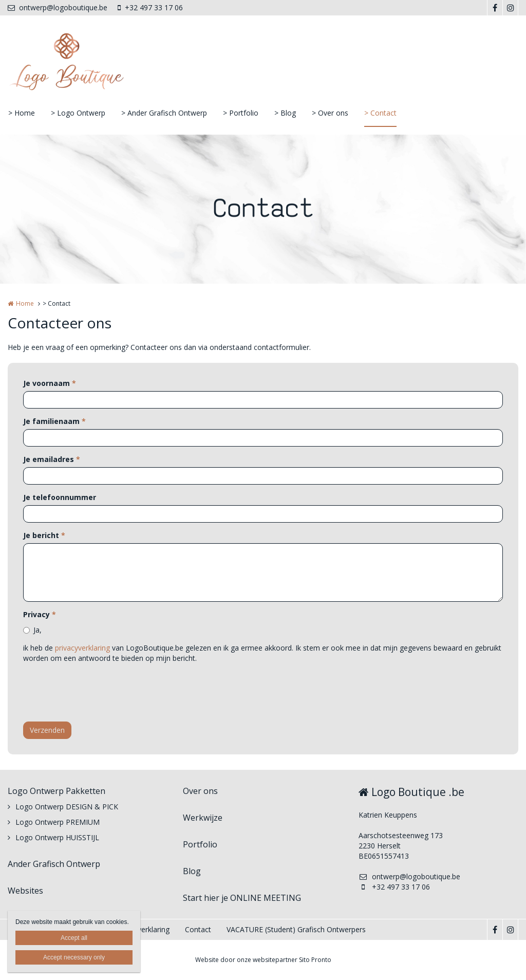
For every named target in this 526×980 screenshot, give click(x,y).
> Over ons (330, 113)
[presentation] (101, 694)
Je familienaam (54, 421)
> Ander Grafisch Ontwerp (164, 113)
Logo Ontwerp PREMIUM (58, 822)
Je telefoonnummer (60, 497)
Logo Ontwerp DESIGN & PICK (67, 807)
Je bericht (44, 535)
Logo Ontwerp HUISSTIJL (57, 837)
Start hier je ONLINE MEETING (242, 898)
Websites (25, 891)
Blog (192, 871)
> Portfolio (241, 113)
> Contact (380, 113)
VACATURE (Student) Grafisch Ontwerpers (296, 929)
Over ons (200, 791)
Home (25, 303)
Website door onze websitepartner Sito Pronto (263, 960)
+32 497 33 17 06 (150, 7)
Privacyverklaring (142, 929)
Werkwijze (203, 818)
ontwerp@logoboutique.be (58, 7)
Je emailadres (52, 459)
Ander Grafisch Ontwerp (54, 864)
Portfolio (200, 844)
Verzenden (47, 730)
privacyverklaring (82, 648)
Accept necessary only (74, 957)
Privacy (40, 614)
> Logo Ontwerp (78, 113)
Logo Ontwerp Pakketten (57, 791)
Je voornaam (50, 383)
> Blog (285, 113)
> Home (22, 113)
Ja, (37, 630)
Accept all (74, 938)
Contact (198, 929)
